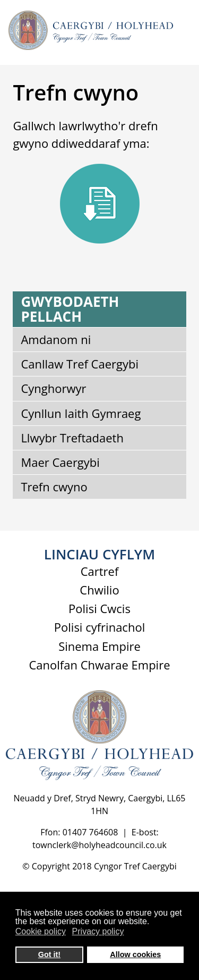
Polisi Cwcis (99, 608)
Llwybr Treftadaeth (72, 438)
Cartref (100, 571)
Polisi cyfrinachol (99, 627)
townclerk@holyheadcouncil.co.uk (99, 845)
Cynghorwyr (53, 388)
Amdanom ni (56, 339)
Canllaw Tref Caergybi (80, 364)
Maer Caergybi (60, 462)
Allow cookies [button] (135, 954)
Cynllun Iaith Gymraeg (81, 413)
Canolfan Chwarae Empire (99, 665)
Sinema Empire (99, 646)
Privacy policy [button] (98, 931)
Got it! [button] (49, 954)
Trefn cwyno (54, 487)
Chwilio (99, 590)
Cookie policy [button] (41, 931)
